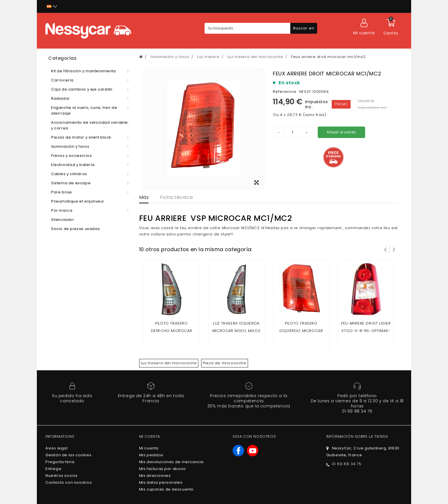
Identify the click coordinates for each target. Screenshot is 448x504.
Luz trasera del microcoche (169, 363)
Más (144, 197)
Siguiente (394, 249)
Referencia (285, 92)
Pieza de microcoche (224, 363)
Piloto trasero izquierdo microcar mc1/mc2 (301, 331)
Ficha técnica (176, 197)
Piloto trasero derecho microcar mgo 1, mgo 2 (172, 331)
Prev (385, 249)
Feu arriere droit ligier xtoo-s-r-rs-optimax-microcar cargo (366, 331)
